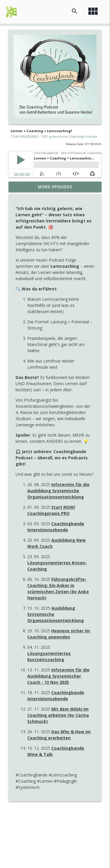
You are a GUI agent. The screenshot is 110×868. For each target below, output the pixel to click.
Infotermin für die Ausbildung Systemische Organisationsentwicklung (58, 491)
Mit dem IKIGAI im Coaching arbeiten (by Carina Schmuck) (58, 715)
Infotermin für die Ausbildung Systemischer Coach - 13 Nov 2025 (58, 676)
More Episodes (55, 187)
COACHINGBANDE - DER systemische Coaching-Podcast (54, 136)
